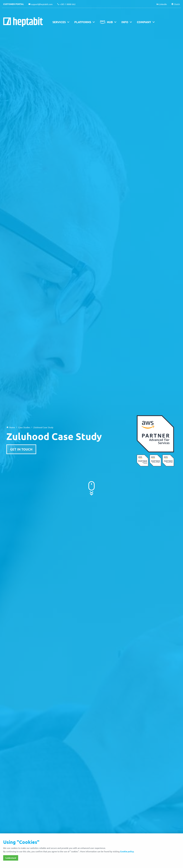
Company (144, 22)
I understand (11, 858)
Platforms (83, 22)
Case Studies (24, 427)
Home (12, 427)
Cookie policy (127, 851)
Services (59, 22)
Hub (110, 22)
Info (125, 22)
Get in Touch (21, 449)
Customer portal (14, 4)
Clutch (177, 4)
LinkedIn (163, 4)
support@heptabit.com (42, 4)
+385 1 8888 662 (68, 4)
